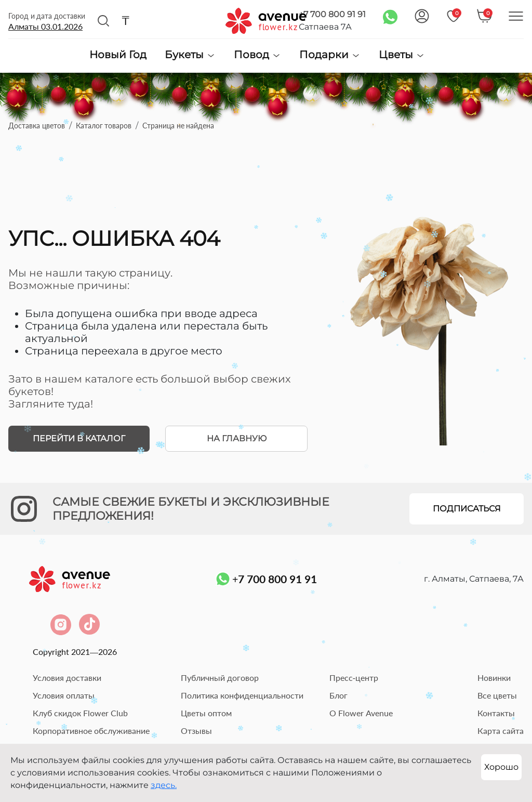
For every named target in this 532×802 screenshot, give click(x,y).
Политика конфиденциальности (242, 695)
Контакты (496, 713)
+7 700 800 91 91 (332, 14)
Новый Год (118, 55)
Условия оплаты (64, 695)
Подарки (330, 55)
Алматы (45, 26)
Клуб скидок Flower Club (80, 713)
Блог (338, 695)
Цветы (402, 55)
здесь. (164, 785)
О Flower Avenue (361, 713)
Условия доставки (67, 678)
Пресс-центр (354, 678)
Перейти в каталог (79, 438)
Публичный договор (220, 678)
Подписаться (467, 509)
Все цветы (497, 695)
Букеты (190, 55)
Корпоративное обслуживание (91, 731)
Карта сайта (501, 731)
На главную (237, 438)
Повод (257, 55)
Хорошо (501, 767)
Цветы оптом (206, 713)
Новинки (494, 678)
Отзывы (196, 731)
